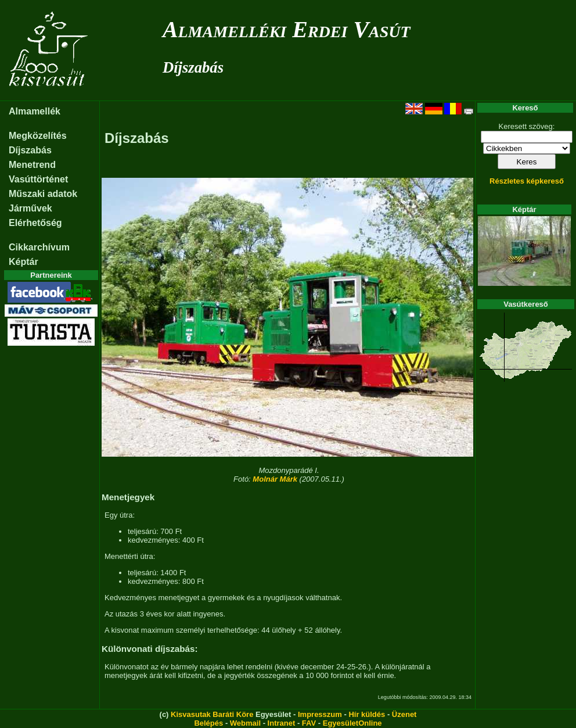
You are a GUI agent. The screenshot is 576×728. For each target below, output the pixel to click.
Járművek (30, 208)
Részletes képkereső (527, 181)
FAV (309, 723)
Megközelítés (38, 136)
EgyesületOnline (352, 723)
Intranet (282, 723)
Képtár (24, 262)
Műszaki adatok (43, 194)
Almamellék (35, 111)
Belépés (208, 723)
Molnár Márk (275, 479)
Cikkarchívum (39, 247)
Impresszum (320, 714)
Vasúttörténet (38, 179)
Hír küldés (367, 714)
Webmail (245, 723)
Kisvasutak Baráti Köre (212, 714)
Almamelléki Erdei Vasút (287, 29)
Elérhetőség (35, 223)
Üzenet (404, 714)
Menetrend (32, 165)
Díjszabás (193, 67)
